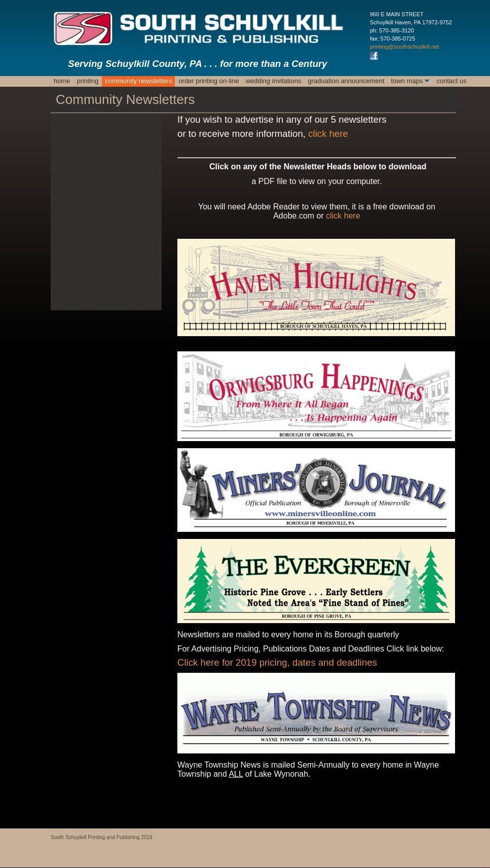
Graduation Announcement (346, 81)
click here (328, 134)
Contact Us (451, 81)
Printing (88, 81)
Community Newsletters (138, 81)
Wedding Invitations (274, 81)
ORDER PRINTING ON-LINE (209, 81)
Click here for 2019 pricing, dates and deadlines (277, 662)
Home (62, 81)
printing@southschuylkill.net (405, 47)
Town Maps (407, 81)
